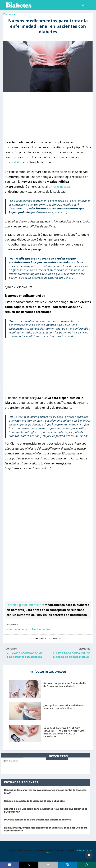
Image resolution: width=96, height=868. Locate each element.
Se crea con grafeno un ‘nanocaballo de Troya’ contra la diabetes (65, 685)
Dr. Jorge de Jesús (60, 187)
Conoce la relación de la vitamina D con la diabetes (34, 801)
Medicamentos (41, 629)
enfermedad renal (17, 629)
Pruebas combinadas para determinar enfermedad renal (38, 820)
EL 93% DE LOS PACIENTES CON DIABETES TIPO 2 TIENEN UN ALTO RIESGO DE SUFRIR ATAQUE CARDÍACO (64, 732)
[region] (48, 116)
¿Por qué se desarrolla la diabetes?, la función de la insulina (64, 707)
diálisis (19, 162)
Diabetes (9, 14)
